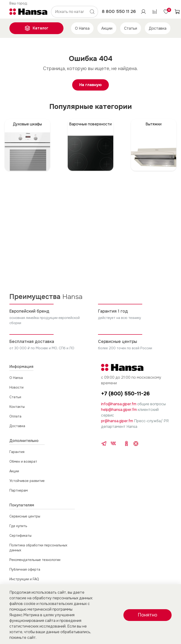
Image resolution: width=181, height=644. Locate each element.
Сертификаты (20, 536)
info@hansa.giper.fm (119, 404)
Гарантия (17, 452)
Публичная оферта (25, 569)
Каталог (36, 28)
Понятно (148, 615)
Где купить (18, 526)
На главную (90, 85)
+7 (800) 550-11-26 (125, 394)
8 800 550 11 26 (119, 11)
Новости (16, 387)
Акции (107, 28)
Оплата (15, 416)
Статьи (131, 28)
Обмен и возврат (23, 461)
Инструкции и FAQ (24, 579)
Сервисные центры (25, 516)
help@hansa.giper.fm (119, 410)
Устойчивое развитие (27, 481)
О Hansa (82, 28)
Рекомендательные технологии (35, 560)
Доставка (158, 28)
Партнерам (19, 490)
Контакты (17, 407)
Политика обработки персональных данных (38, 548)
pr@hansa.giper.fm (117, 421)
